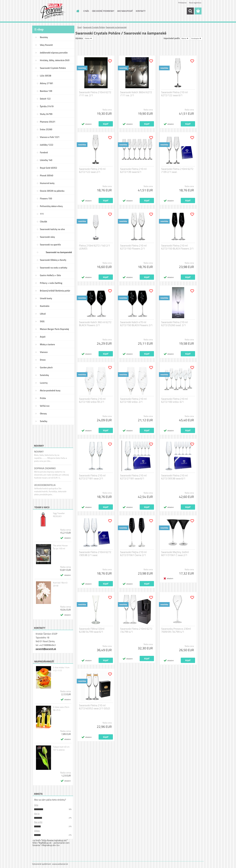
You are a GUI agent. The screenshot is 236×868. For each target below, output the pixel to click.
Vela (36, 805)
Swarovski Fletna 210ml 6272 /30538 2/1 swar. (95, 554)
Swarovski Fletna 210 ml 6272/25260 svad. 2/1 (174, 324)
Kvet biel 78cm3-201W (61, 584)
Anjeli (43, 337)
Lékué (43, 314)
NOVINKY (39, 452)
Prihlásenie (182, 3)
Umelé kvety (46, 298)
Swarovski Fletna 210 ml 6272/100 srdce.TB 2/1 (92, 400)
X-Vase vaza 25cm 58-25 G (61, 709)
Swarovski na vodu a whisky (54, 268)
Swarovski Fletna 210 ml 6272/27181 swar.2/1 (92, 477)
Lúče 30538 (46, 76)
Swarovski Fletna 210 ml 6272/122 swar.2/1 (92, 170)
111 (42, 214)
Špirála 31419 (47, 106)
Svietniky (44, 375)
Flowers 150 (46, 199)
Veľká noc (45, 406)
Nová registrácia (195, 3)
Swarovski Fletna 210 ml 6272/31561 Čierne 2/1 (133, 554)
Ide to (37, 814)
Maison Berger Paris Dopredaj (54, 329)
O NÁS (86, 11)
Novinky (44, 37)
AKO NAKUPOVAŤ (125, 11)
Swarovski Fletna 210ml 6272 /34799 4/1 (136, 630)
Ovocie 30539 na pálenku (52, 191)
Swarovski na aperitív (50, 245)
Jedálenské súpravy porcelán (54, 53)
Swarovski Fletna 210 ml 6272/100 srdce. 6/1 (174, 400)
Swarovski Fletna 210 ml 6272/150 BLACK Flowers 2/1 (177, 247)
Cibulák (43, 222)
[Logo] (53, 11)
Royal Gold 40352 (48, 168)
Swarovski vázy (47, 237)
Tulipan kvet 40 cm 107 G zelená (61, 748)
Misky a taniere (47, 344)
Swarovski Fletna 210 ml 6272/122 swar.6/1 (174, 94)
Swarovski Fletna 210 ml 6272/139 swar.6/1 (133, 170)
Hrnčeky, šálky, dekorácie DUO (55, 60)
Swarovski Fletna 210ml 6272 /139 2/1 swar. (177, 170)
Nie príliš (38, 822)
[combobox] (185, 38)
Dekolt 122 (45, 99)
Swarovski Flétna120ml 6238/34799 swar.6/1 (92, 630)
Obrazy (43, 414)
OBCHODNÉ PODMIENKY (103, 11)
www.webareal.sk (60, 864)
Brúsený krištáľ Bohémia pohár (55, 291)
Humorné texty (47, 183)
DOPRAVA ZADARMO (45, 468)
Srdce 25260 (46, 129)
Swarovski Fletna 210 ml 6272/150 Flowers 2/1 (133, 247)
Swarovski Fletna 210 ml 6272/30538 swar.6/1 (174, 477)
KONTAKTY (141, 11)
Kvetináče (45, 306)
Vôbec (37, 831)
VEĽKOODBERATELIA (45, 485)
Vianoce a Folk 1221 (50, 137)
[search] (190, 11)
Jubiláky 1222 (47, 145)
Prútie (43, 398)
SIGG (42, 321)
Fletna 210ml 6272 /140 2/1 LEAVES (95, 247)
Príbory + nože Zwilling (51, 283)
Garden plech (46, 367)
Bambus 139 (46, 91)
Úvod (79, 27)
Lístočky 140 (46, 160)
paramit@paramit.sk (46, 649)
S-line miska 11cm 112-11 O (61, 669)
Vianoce (44, 352)
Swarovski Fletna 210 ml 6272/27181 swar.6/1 (133, 477)
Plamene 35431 (48, 122)
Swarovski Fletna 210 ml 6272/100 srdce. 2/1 (133, 400)
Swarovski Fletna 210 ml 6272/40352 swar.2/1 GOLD (94, 707)
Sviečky (44, 421)
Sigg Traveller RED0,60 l (59, 515)
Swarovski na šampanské (59, 252)
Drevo (43, 360)
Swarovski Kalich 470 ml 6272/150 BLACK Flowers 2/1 (136, 324)
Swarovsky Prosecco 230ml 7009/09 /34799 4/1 (176, 630)
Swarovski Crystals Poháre (53, 68)
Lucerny (44, 383)
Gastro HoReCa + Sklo (50, 275)
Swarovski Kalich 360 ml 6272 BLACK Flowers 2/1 (95, 324)
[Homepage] (78, 11)
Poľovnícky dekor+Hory (51, 206)
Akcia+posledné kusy (50, 390)
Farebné (44, 152)
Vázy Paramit (46, 45)
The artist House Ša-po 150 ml (60, 547)
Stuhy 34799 (46, 114)
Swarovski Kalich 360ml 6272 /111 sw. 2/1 (136, 94)
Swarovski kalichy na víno (52, 229)
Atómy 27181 (47, 83)
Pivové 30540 (47, 175)
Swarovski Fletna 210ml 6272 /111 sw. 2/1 (95, 94)
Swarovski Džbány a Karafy (53, 260)
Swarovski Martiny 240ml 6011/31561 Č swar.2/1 (175, 554)
